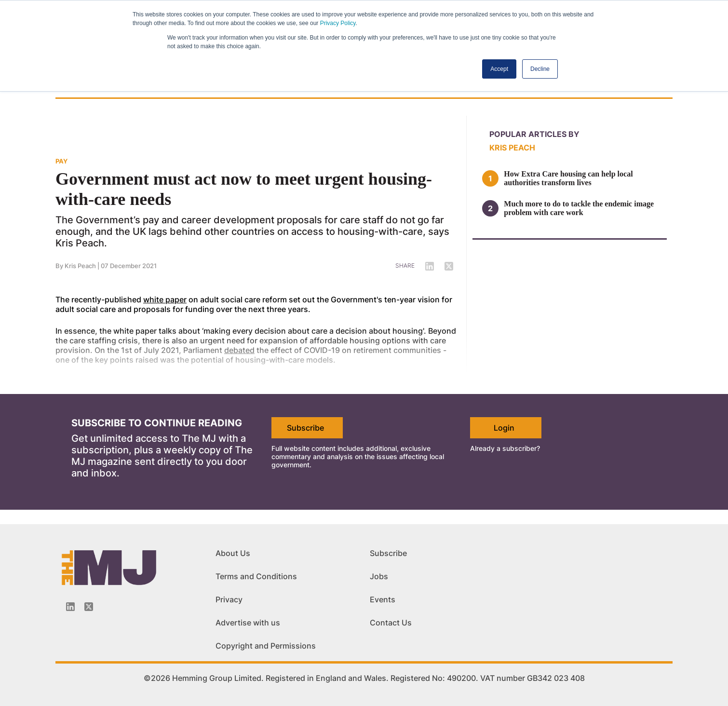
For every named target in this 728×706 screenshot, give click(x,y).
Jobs (379, 576)
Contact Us (391, 623)
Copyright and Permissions (266, 646)
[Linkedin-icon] (70, 607)
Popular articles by (534, 134)
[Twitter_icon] (89, 607)
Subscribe (305, 428)
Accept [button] (499, 69)
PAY (61, 161)
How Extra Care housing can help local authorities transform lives (568, 178)
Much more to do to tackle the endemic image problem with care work (579, 208)
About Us (233, 553)
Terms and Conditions (256, 576)
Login (504, 428)
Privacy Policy (338, 23)
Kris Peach (512, 148)
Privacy (229, 599)
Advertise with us (248, 623)
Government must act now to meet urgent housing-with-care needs (244, 189)
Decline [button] (540, 69)
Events (383, 599)
